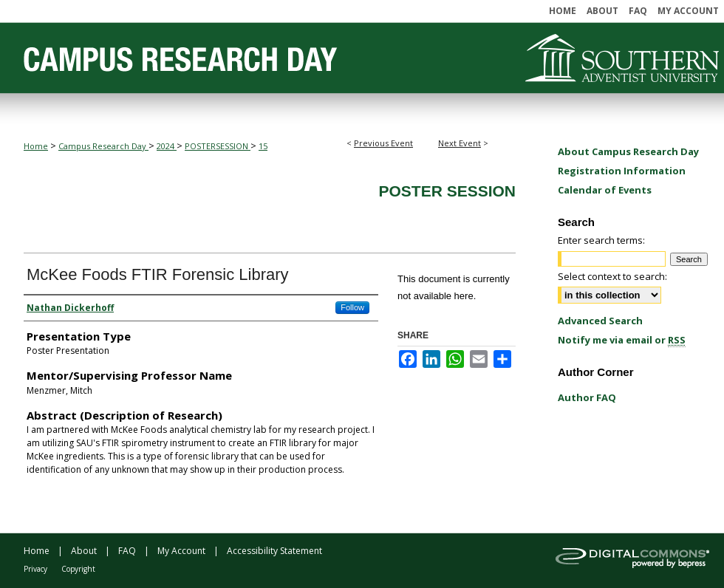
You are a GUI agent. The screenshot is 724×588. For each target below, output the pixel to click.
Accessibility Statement (274, 551)
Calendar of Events (605, 190)
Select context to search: (612, 276)
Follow (352, 307)
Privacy (35, 569)
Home (36, 146)
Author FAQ (587, 397)
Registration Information (622, 171)
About (84, 551)
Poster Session (447, 191)
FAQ (127, 551)
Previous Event (383, 143)
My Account (181, 551)
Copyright (78, 569)
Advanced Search (600, 321)
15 (263, 146)
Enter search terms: (601, 240)
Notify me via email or (622, 340)
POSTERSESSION (218, 146)
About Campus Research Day (628, 151)
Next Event (460, 143)
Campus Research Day (103, 146)
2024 (167, 146)
